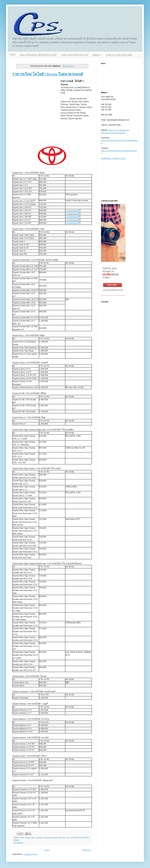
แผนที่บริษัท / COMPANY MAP (113, 158)
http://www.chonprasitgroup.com (113, 133)
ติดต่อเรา (97, 55)
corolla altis (47, 837)
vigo (64, 837)
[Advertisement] (29, 111)
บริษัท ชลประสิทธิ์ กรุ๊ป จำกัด (75, 55)
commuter (39, 837)
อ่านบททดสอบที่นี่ (73, 210)
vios (68, 837)
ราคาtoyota (78, 837)
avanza (27, 837)
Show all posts (68, 66)
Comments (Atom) (30, 854)
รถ (67, 81)
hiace (60, 837)
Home (13, 54)
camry (33, 837)
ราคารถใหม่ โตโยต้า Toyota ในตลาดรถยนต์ (48, 74)
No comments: (18, 842)
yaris (72, 837)
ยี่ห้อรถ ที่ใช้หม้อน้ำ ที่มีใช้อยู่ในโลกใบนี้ (38, 55)
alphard (22, 837)
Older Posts (87, 850)
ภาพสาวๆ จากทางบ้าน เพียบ (119, 55)
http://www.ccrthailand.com (119, 130)
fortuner (55, 837)
